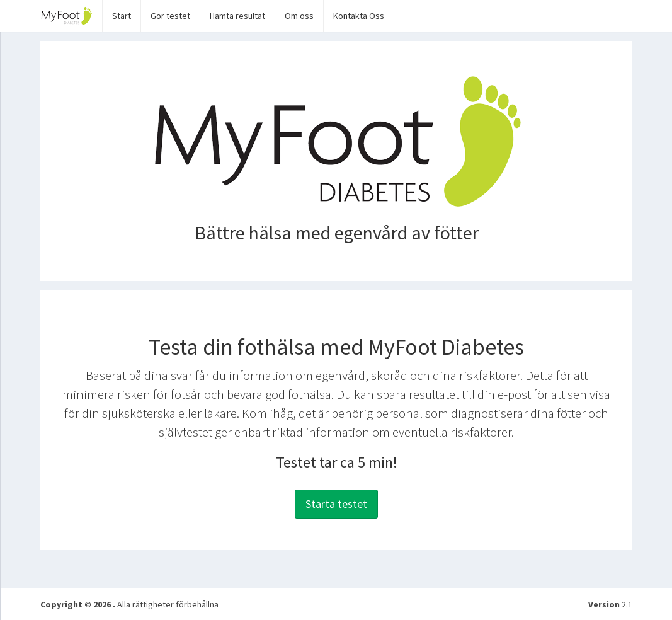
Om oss (299, 16)
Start (122, 16)
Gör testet (170, 16)
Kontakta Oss (359, 16)
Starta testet (336, 504)
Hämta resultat (237, 16)
